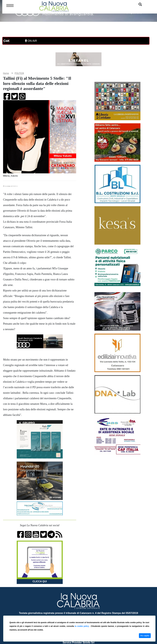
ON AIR (31, 41)
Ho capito (145, 636)
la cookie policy (82, 626)
